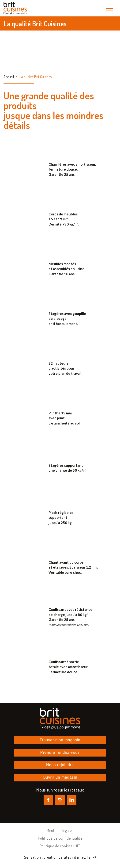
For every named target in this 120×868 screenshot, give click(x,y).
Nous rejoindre (60, 765)
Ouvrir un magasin (60, 777)
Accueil (9, 77)
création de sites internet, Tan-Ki (71, 857)
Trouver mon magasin (60, 740)
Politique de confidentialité (60, 838)
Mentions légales (60, 830)
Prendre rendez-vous (60, 752)
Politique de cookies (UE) (60, 846)
